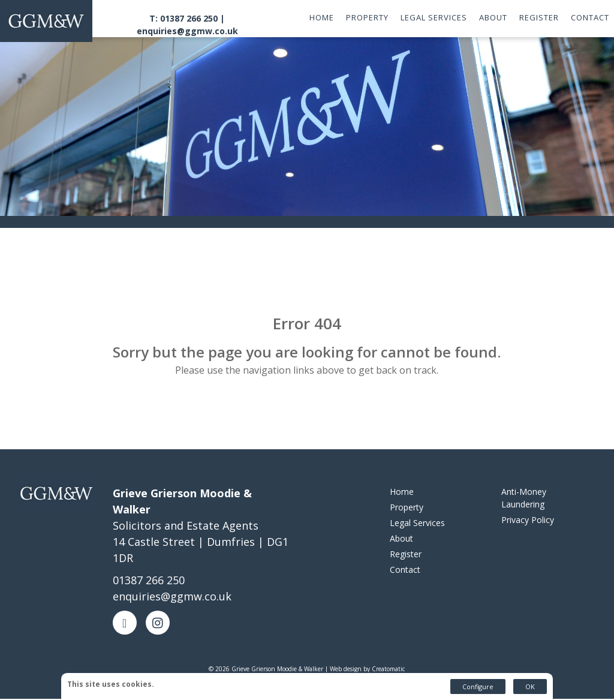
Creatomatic (388, 670)
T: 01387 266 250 (183, 18)
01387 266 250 (149, 581)
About (493, 17)
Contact (590, 17)
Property (367, 17)
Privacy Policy (528, 521)
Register (539, 17)
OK (530, 687)
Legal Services (434, 17)
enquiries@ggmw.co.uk (187, 31)
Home (322, 17)
